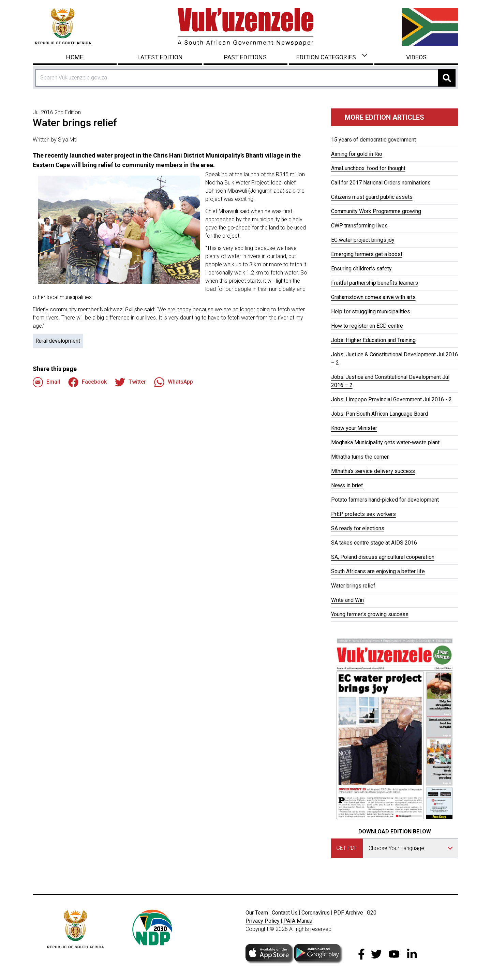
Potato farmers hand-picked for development (385, 500)
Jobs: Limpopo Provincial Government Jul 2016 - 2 (391, 399)
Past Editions (245, 57)
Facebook (87, 382)
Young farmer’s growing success (370, 614)
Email (46, 382)
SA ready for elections (358, 528)
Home (75, 57)
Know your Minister (354, 428)
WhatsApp (174, 382)
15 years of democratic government (374, 140)
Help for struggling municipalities (371, 311)
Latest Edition (160, 57)
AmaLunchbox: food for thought (368, 168)
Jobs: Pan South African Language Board (380, 414)
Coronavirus (316, 913)
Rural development (58, 341)
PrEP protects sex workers (363, 514)
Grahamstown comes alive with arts (373, 297)
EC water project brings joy (363, 240)
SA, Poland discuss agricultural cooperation (383, 557)
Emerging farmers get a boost (367, 254)
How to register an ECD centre (367, 326)
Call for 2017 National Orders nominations (381, 183)
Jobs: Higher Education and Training (373, 340)
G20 (372, 913)
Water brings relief (353, 586)
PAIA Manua (298, 921)
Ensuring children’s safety (361, 269)
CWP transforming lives (359, 226)
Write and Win (347, 600)
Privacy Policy (263, 921)
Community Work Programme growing (376, 211)
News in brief (347, 485)
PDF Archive (348, 913)
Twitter (130, 382)
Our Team (257, 913)
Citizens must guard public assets (372, 197)
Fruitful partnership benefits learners (375, 283)
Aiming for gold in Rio (357, 154)
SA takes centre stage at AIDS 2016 (374, 543)
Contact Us (285, 913)
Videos (416, 57)
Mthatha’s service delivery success (373, 471)
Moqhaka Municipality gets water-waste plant (385, 442)
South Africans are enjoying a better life (378, 571)
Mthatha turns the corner (360, 457)
